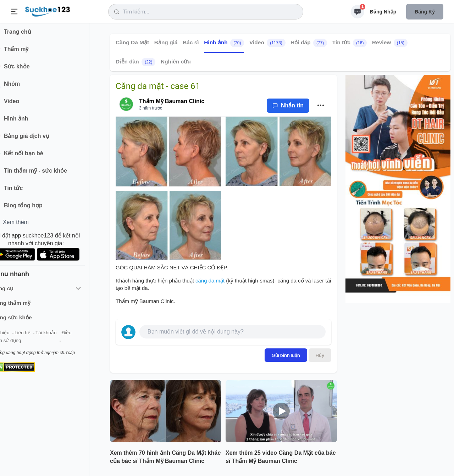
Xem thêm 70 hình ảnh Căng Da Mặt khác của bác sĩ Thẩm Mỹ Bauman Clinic (165, 457)
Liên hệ (39, 336)
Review (390, 43)
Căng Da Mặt (132, 42)
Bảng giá (166, 42)
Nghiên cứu (176, 61)
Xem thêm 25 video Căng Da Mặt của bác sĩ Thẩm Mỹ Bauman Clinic (281, 457)
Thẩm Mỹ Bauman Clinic (172, 101)
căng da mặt (210, 281)
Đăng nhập (383, 12)
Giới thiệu (16, 336)
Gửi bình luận (286, 355)
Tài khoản (63, 336)
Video (267, 43)
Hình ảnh (224, 43)
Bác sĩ (191, 42)
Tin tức (350, 43)
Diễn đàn (135, 62)
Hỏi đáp (309, 43)
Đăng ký (425, 12)
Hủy (320, 355)
